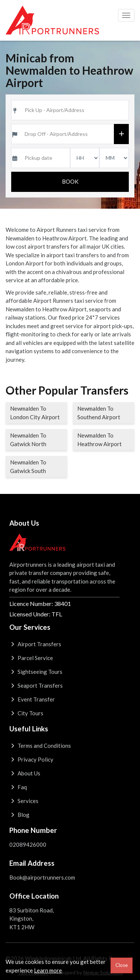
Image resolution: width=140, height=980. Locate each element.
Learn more (48, 970)
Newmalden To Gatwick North (28, 440)
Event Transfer (32, 699)
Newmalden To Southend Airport (99, 413)
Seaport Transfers (36, 685)
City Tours (26, 713)
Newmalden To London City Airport (35, 413)
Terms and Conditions (40, 746)
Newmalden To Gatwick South (28, 466)
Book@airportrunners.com (42, 877)
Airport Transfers (35, 644)
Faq (18, 787)
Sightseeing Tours (36, 672)
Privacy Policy (31, 759)
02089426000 (28, 844)
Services (24, 801)
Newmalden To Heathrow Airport (99, 440)
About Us (25, 773)
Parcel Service (31, 658)
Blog (19, 815)
